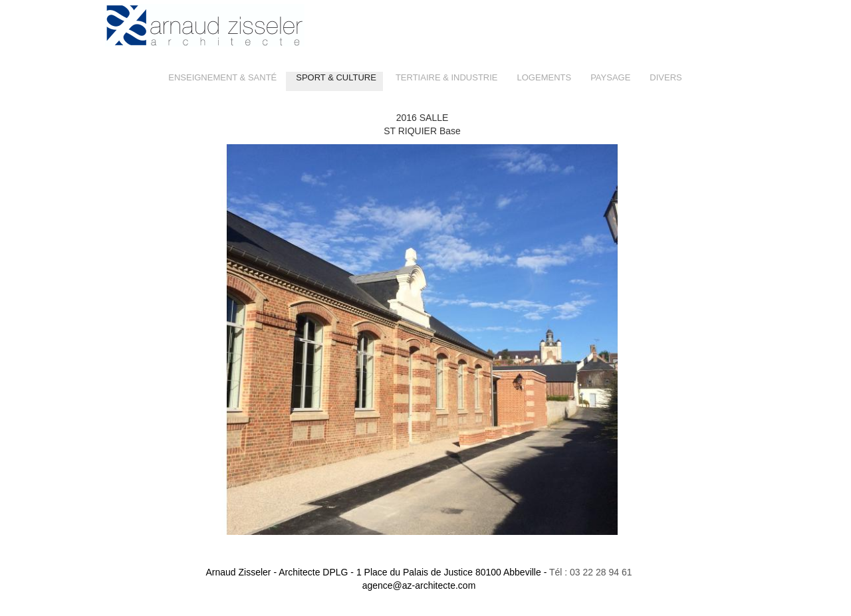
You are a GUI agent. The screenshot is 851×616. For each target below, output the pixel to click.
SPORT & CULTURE (336, 77)
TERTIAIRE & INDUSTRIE (447, 77)
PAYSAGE (610, 77)
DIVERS (666, 77)
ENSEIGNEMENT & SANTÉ (222, 77)
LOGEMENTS (545, 77)
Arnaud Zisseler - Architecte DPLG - (376, 572)
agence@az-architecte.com (419, 585)
